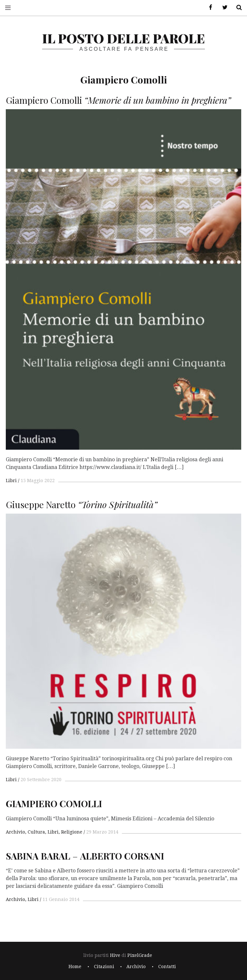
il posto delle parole (123, 38)
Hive (115, 955)
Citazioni (104, 967)
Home (75, 967)
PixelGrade (140, 955)
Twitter (223, 8)
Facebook (208, 8)
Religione (72, 832)
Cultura (36, 832)
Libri (11, 481)
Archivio (15, 832)
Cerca (237, 8)
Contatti (167, 967)
